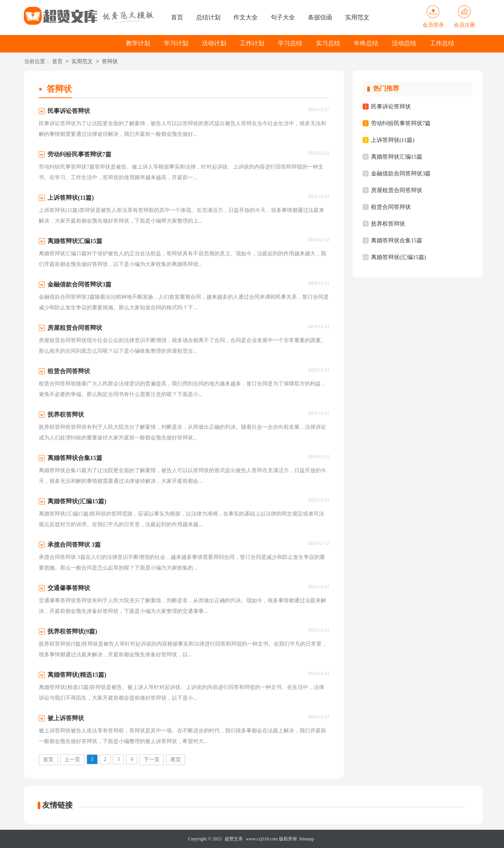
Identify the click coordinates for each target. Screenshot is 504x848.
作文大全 (246, 17)
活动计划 (214, 43)
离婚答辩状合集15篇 (397, 240)
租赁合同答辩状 (391, 207)
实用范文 (357, 17)
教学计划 (138, 43)
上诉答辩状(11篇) (393, 140)
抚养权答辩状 (388, 224)
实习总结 (328, 43)
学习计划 (176, 43)
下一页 (152, 760)
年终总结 (366, 43)
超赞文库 (234, 839)
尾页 (176, 760)
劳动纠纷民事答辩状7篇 (401, 123)
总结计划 (208, 17)
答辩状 (110, 62)
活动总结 (404, 43)
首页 (177, 17)
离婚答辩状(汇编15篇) (399, 257)
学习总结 (290, 43)
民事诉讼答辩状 (391, 107)
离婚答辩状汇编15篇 (397, 157)
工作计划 (252, 43)
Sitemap (307, 839)
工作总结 (442, 43)
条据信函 (320, 17)
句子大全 (283, 17)
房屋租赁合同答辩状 (397, 190)
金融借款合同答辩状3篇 (401, 173)
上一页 (72, 760)
